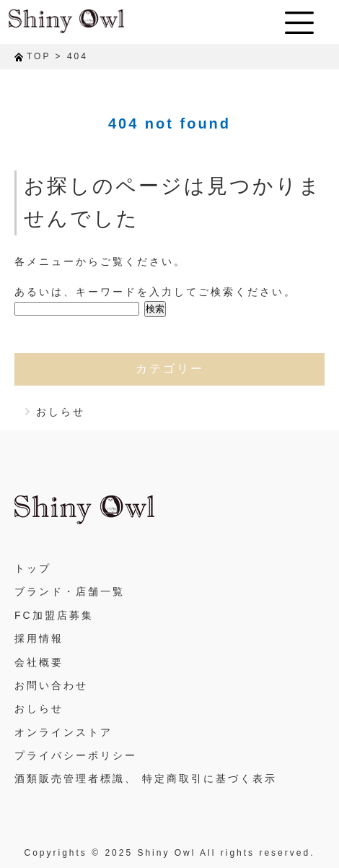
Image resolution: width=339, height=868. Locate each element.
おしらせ (61, 412)
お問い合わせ (51, 685)
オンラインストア (63, 732)
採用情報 (39, 638)
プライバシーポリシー (76, 755)
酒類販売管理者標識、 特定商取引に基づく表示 (146, 778)
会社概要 (39, 662)
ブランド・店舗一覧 (70, 591)
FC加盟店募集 (54, 615)
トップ (33, 568)
